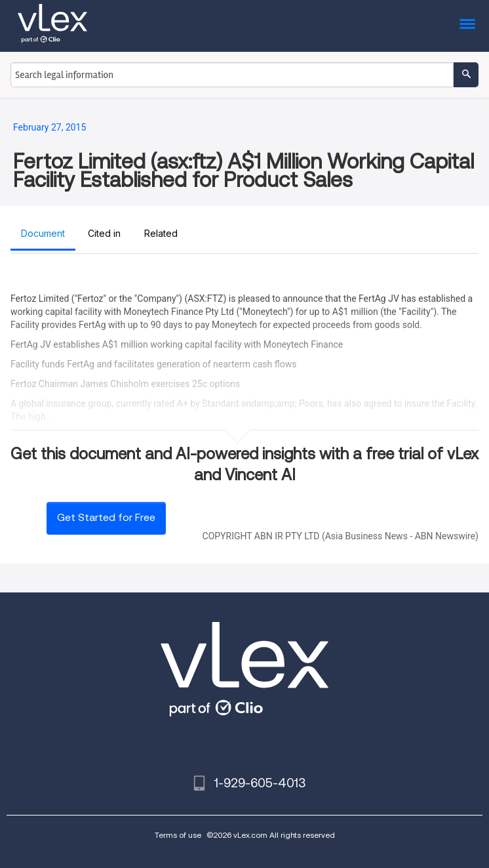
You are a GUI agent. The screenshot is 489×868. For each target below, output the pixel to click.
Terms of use (178, 835)
